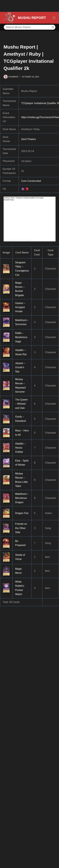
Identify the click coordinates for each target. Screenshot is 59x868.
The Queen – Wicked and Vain (21, 404)
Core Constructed (31, 181)
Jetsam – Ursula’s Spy (20, 367)
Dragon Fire (22, 513)
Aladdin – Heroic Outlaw (20, 448)
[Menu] (54, 18)
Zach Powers (29, 139)
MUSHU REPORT (32, 18)
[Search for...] (27, 27)
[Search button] (53, 27)
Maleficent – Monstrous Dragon (22, 498)
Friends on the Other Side (21, 528)
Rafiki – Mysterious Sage (21, 337)
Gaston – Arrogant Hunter (20, 307)
